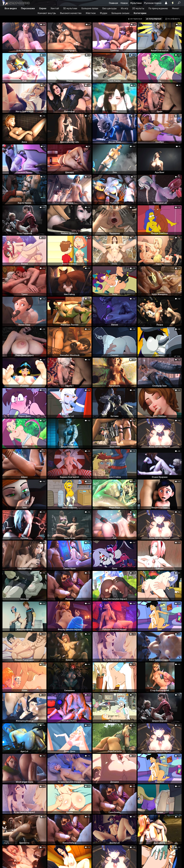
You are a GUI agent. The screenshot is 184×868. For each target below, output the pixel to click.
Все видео (11, 8)
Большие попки (90, 8)
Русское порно (153, 3)
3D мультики (70, 8)
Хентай (55, 8)
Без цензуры (110, 8)
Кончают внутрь (47, 13)
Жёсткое (91, 13)
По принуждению (158, 8)
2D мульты (138, 8)
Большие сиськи (121, 13)
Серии (43, 8)
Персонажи (28, 8)
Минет (176, 8)
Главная (113, 3)
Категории (140, 13)
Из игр (124, 8)
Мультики (136, 3)
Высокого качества (71, 13)
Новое (124, 3)
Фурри (104, 13)
